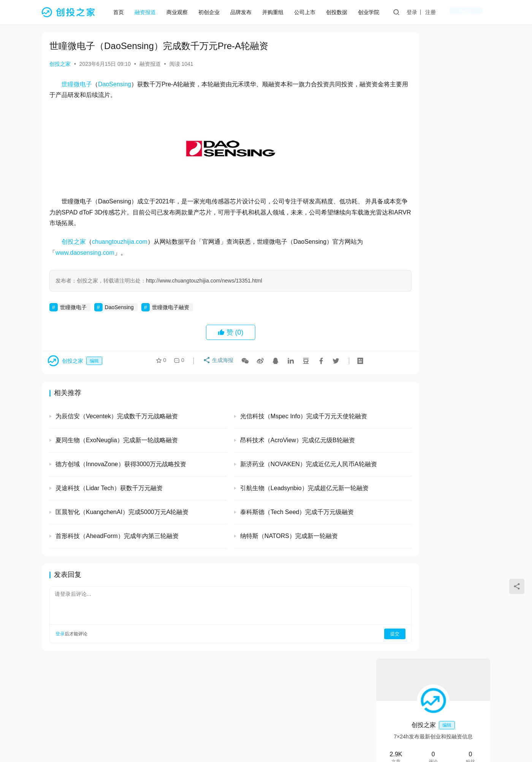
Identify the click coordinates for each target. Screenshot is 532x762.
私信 (450, 154)
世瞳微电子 (77, 84)
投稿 (480, 12)
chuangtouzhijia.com (120, 242)
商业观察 (180, 12)
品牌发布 (244, 12)
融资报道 (148, 12)
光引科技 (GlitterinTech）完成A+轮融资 (433, 213)
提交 (344, 634)
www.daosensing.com (91, 253)
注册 (458, 12)
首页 (122, 12)
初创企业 (212, 12)
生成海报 (215, 363)
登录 (439, 12)
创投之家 (60, 64)
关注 (416, 154)
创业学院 (372, 12)
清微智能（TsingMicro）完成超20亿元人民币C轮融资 (453, 511)
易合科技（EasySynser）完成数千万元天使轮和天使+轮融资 (454, 404)
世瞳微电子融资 (171, 307)
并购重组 (276, 12)
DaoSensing (115, 84)
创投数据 (340, 12)
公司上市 (308, 12)
